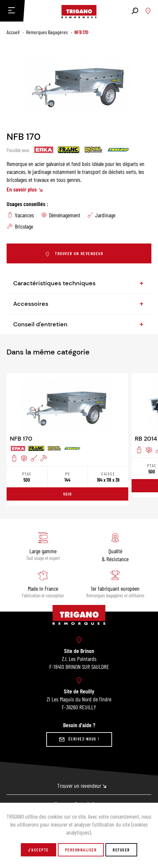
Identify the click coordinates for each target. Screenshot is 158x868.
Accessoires (79, 304)
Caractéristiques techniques (79, 283)
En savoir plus (24, 189)
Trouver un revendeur (74, 254)
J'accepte (39, 850)
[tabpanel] (79, 84)
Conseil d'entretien (79, 324)
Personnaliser (81, 850)
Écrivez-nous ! (79, 739)
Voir (68, 494)
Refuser (121, 850)
